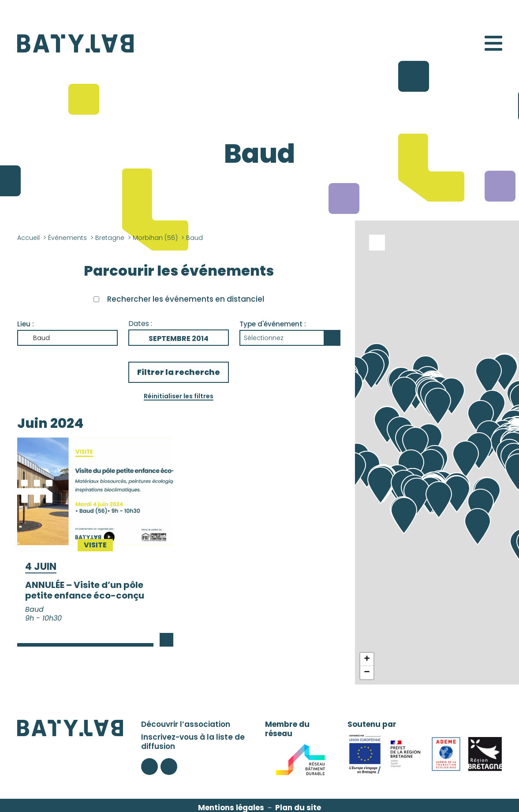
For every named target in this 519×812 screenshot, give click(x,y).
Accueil (28, 238)
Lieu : (26, 324)
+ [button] (367, 659)
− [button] (367, 673)
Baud (41, 338)
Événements (67, 238)
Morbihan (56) (155, 238)
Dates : (140, 324)
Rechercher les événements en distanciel (186, 299)
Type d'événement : (273, 324)
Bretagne (110, 238)
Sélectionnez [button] (264, 338)
